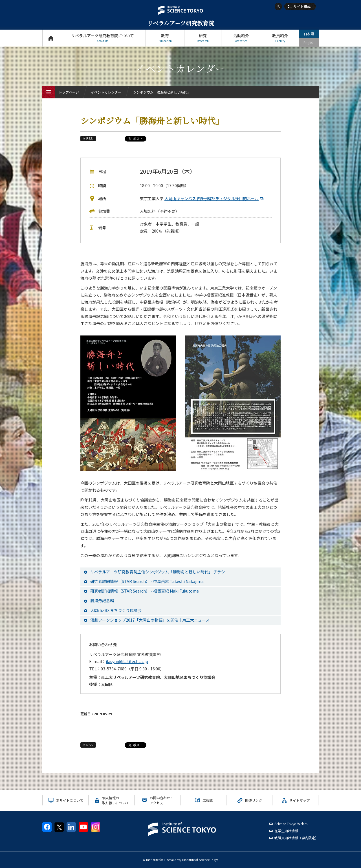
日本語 (309, 34)
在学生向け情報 (286, 831)
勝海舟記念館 (102, 600)
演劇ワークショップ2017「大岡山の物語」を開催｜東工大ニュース (150, 620)
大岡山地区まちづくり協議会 (116, 610)
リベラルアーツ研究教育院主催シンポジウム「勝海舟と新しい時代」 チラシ (158, 572)
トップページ (51, 38)
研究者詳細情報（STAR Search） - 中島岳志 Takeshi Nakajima (147, 581)
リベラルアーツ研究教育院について (102, 38)
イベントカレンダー (106, 92)
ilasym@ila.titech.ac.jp (127, 661)
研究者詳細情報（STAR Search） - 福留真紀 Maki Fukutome (145, 591)
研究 (203, 38)
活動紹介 (241, 38)
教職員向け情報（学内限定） (296, 838)
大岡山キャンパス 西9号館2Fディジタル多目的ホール (215, 198)
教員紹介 (280, 38)
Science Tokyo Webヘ (291, 824)
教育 (165, 38)
